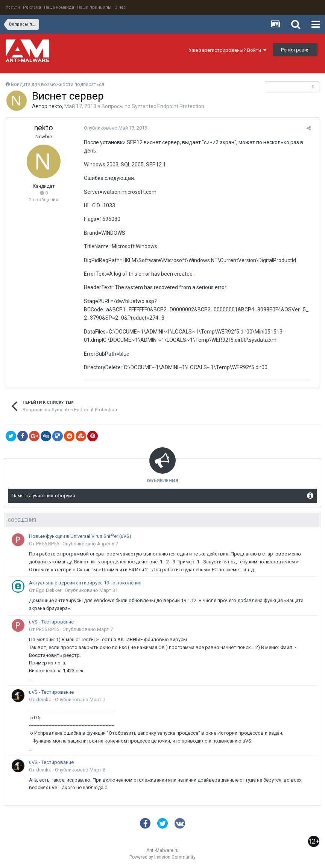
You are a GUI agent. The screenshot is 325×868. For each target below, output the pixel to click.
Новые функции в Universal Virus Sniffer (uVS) (80, 536)
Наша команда (59, 7)
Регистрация (295, 50)
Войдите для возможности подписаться (58, 84)
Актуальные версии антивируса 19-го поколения (85, 583)
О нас (120, 7)
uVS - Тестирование (51, 622)
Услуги (13, 7)
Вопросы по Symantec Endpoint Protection (153, 106)
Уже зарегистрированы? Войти (227, 50)
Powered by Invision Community (162, 857)
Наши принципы (94, 7)
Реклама (32, 7)
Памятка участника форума (43, 496)
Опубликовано (113, 128)
